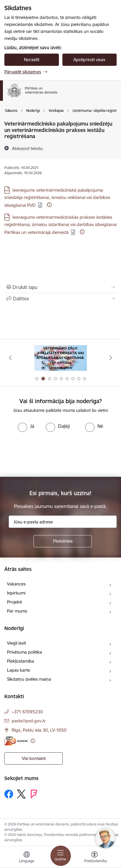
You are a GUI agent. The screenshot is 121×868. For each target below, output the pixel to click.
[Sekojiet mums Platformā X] (21, 794)
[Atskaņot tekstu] (27, 148)
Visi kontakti (34, 758)
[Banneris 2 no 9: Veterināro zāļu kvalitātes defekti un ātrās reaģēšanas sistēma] (61, 358)
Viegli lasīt (16, 643)
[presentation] (49, 454)
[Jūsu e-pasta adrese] (63, 522)
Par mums (17, 611)
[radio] (26, 426)
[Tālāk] (111, 358)
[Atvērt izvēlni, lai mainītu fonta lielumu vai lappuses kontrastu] (94, 858)
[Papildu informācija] (49, 205)
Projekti (14, 602)
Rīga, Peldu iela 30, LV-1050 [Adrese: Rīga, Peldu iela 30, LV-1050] (39, 730)
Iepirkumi (16, 593)
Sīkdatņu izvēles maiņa (29, 679)
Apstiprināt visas (89, 60)
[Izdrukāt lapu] (60, 287)
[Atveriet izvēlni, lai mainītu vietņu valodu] (27, 858)
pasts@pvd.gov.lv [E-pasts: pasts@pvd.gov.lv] (29, 721)
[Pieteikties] (63, 541)
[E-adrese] (16, 741)
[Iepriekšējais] (10, 358)
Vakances (16, 584)
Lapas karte (19, 670)
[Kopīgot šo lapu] (60, 299)
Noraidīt (32, 60)
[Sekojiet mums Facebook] (9, 794)
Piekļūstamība (21, 661)
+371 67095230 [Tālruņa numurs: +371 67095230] (27, 712)
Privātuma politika (24, 652)
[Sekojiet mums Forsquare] (34, 794)
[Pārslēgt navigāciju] (61, 856)
